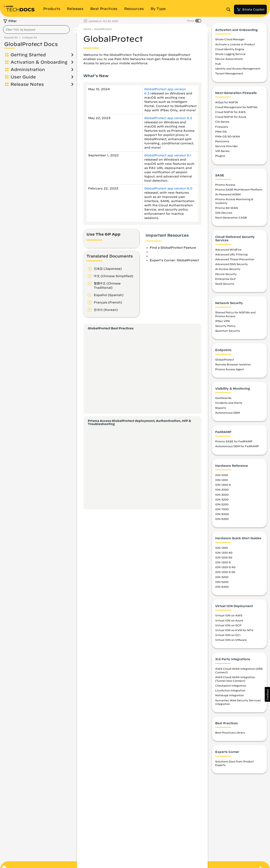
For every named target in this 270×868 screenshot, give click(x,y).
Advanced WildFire (228, 250)
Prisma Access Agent (229, 369)
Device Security (226, 274)
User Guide (23, 77)
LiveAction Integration (230, 690)
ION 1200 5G (224, 557)
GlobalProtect (103, 29)
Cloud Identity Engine (230, 49)
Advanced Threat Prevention (235, 259)
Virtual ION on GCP (228, 625)
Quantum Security (228, 331)
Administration (28, 69)
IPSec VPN (223, 321)
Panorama (222, 141)
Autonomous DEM (227, 413)
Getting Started (28, 55)
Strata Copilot (250, 9)
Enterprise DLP (225, 279)
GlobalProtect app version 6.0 (168, 188)
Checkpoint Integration (231, 686)
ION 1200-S (223, 485)
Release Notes (27, 84)
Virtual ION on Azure (229, 620)
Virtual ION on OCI (228, 635)
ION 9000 (222, 514)
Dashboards (223, 398)
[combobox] (36, 30)
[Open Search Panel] (230, 9)
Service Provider (226, 146)
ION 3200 (222, 499)
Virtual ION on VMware (231, 640)
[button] (267, 694)
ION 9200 (222, 519)
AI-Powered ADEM (228, 194)
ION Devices (224, 213)
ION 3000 (222, 495)
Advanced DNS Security (232, 264)
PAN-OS (221, 131)
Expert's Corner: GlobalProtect (174, 260)
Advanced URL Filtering (231, 254)
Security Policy (225, 326)
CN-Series (222, 122)
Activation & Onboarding (39, 62)
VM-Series (222, 151)
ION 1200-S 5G (225, 572)
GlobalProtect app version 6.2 (168, 118)
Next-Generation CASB (231, 217)
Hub (218, 64)
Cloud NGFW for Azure (231, 117)
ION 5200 (222, 504)
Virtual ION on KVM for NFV (234, 630)
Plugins (220, 156)
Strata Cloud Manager (230, 39)
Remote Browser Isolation (233, 364)
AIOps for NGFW (227, 102)
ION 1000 (222, 475)
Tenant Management (229, 73)
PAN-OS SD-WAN (228, 136)
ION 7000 (222, 509)
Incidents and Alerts (229, 403)
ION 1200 (221, 480)
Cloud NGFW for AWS (230, 112)
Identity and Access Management (238, 68)
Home (87, 29)
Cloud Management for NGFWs (236, 107)
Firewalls (222, 127)
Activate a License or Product (235, 44)
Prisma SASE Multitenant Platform (239, 189)
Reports (221, 408)
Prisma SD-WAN (227, 208)
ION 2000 (222, 490)
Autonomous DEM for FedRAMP (237, 446)
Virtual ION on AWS (229, 615)
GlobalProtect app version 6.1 (168, 155)
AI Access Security (228, 269)
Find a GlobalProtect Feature (173, 248)
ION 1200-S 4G (225, 567)
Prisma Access (225, 185)
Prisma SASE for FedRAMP (234, 441)
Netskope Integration (229, 695)
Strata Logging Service (230, 54)
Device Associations (229, 59)
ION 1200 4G (224, 553)
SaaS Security (225, 284)
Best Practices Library (230, 733)
